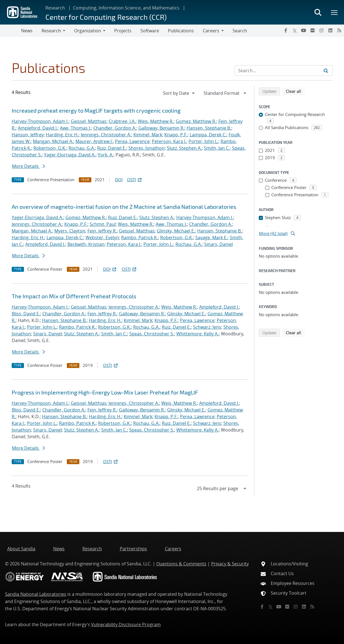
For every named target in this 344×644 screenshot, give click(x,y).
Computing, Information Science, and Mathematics (126, 8)
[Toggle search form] (318, 12)
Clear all (295, 91)
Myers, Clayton (70, 231)
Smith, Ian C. (217, 148)
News (27, 31)
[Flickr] (313, 30)
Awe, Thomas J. (75, 128)
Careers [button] (211, 31)
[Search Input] (284, 71)
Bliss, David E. (26, 314)
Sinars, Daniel (219, 244)
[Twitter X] (295, 30)
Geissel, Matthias (89, 121)
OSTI (135, 180)
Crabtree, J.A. (122, 121)
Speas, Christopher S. (152, 334)
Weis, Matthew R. (156, 121)
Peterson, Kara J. (169, 141)
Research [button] (51, 31)
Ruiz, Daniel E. (112, 148)
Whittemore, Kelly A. (197, 334)
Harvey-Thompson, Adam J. (40, 121)
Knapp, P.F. (176, 135)
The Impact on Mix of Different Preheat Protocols (74, 296)
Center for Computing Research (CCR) (106, 17)
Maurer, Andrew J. (94, 141)
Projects (123, 31)
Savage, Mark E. (211, 238)
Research (55, 8)
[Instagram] (321, 30)
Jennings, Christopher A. (106, 135)
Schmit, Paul (103, 224)
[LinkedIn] (330, 30)
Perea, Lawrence (132, 141)
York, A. (106, 155)
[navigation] (179, 93)
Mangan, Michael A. (53, 141)
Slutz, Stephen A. (184, 148)
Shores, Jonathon (147, 148)
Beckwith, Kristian (86, 244)
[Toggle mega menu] (335, 12)
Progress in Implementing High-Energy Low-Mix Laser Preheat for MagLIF (105, 392)
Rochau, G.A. (82, 148)
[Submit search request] (326, 71)
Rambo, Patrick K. (140, 238)
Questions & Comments (181, 564)
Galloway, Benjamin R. (161, 128)
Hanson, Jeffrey (28, 135)
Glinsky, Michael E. (176, 231)
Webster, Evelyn (102, 238)
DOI (119, 180)
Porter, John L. (203, 141)
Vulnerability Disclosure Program (126, 624)
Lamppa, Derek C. (208, 135)
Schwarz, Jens (207, 327)
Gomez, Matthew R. (196, 121)
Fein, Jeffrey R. (102, 231)
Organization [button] (88, 31)
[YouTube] (304, 30)
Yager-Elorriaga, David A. (70, 155)
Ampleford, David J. (38, 128)
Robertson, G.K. (50, 148)
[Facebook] (286, 30)
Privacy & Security (230, 564)
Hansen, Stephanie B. (209, 128)
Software (150, 31)
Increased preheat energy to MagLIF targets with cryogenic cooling (96, 110)
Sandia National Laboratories (36, 594)
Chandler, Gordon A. (115, 128)
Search (240, 31)
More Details (28, 166)
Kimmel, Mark (148, 135)
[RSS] (339, 30)
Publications (181, 31)
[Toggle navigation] (11, 31)
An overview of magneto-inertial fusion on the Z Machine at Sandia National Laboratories (124, 207)
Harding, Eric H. (62, 135)
